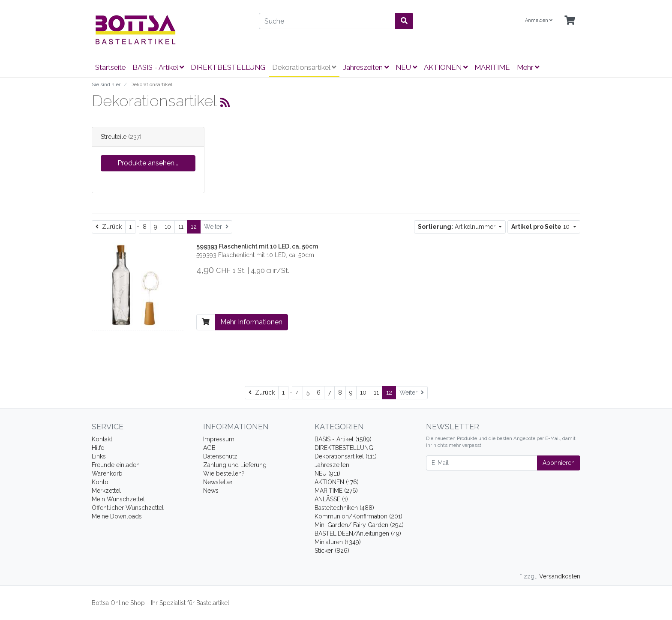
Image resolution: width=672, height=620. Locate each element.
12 (194, 227)
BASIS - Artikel (158, 67)
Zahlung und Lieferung (235, 465)
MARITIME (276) (336, 491)
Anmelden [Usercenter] (539, 20)
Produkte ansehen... (148, 163)
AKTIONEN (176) (337, 482)
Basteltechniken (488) (344, 508)
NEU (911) (327, 473)
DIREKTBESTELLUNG (228, 67)
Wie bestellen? (224, 473)
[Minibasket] (570, 21)
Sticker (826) (332, 551)
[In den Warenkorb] (206, 322)
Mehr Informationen (251, 322)
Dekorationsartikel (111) (346, 456)
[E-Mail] (482, 463)
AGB (209, 448)
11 (181, 227)
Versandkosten (560, 576)
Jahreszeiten (366, 67)
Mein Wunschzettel (118, 499)
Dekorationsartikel (304, 67)
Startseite (110, 67)
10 (168, 227)
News (211, 491)
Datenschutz (220, 456)
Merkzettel (106, 491)
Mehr (528, 67)
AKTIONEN (446, 67)
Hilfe (98, 448)
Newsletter (218, 482)
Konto (100, 482)
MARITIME (492, 67)
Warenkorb (107, 473)
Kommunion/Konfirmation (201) (358, 516)
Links (99, 456)
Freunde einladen (116, 465)
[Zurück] (109, 227)
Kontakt (102, 439)
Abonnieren (559, 463)
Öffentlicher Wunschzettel (128, 508)
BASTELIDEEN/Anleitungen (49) (358, 533)
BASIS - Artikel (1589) (343, 439)
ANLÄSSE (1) (331, 499)
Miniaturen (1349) (338, 542)
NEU (406, 67)
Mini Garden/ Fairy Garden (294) (359, 525)
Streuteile (114, 137)
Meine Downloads (117, 516)
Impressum (219, 439)
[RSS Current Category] (225, 102)
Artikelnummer (457, 227)
